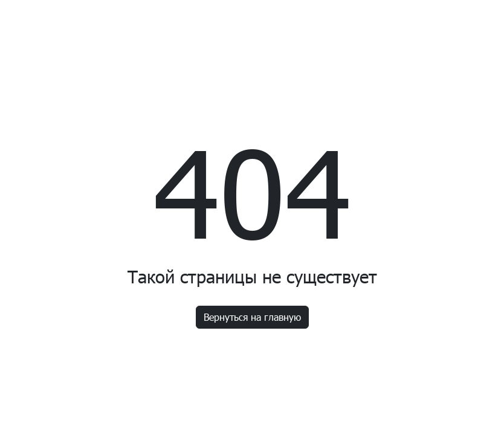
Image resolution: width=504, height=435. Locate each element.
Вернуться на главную (252, 317)
